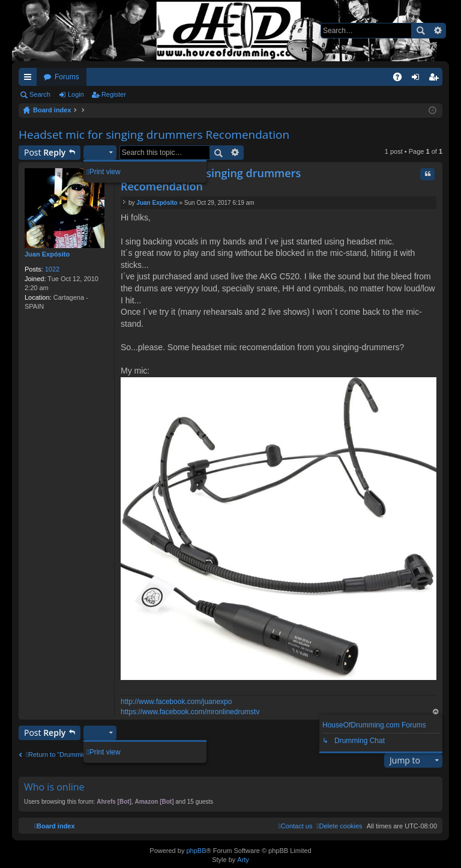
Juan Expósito (47, 254)
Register (114, 94)
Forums (67, 77)
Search (420, 31)
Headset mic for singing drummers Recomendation (154, 135)
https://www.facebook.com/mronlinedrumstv (190, 712)
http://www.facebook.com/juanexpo (176, 702)
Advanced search (437, 31)
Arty (243, 860)
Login (76, 94)
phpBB (196, 851)
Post (45, 152)
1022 (52, 269)
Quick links (30, 79)
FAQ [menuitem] (401, 79)
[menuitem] (339, 826)
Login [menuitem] (418, 79)
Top (436, 713)
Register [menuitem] (436, 79)
